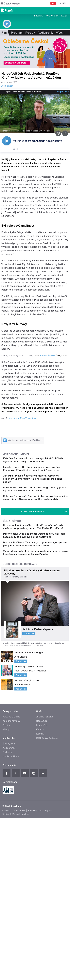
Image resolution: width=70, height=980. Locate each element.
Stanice (7, 887)
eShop (6, 891)
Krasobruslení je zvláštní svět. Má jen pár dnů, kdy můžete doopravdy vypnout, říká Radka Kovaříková (39, 670)
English (48, 972)
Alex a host (7, 86)
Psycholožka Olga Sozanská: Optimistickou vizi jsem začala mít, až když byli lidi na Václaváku (40, 684)
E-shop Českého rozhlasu (20, 726)
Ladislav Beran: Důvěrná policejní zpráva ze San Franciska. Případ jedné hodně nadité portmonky (40, 595)
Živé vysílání (9, 905)
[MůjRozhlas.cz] (63, 92)
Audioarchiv (52, 16)
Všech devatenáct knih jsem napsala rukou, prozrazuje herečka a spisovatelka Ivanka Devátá (40, 711)
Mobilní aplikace (11, 918)
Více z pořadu (12, 663)
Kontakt (40, 895)
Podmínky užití (35, 972)
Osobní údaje (19, 972)
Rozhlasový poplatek (47, 900)
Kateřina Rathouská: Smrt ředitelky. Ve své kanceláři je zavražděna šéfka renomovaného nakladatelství (41, 636)
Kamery (65, 16)
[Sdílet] (65, 133)
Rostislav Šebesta (32, 131)
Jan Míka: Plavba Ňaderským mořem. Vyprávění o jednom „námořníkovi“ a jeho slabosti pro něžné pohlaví (39, 609)
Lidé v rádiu (42, 887)
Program (39, 16)
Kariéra (40, 891)
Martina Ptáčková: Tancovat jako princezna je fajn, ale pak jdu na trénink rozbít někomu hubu (41, 697)
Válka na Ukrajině (11, 878)
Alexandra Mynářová (20, 538)
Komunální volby (11, 883)
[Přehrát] (7, 141)
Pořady (30, 33)
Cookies (6, 972)
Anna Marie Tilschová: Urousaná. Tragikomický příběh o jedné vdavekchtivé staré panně (39, 622)
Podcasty (8, 914)
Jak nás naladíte (45, 878)
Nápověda (42, 883)
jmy (34, 538)
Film (4, 33)
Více (60, 33)
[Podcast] (58, 133)
